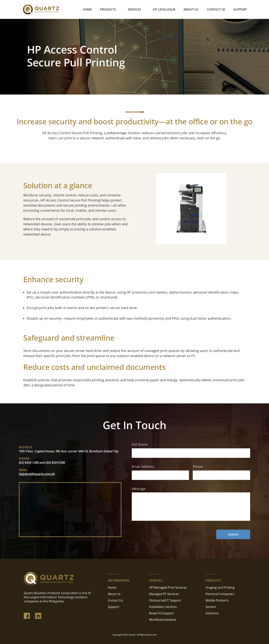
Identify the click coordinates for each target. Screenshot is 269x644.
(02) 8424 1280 (29, 463)
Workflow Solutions (163, 620)
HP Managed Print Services (168, 587)
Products (108, 10)
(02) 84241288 (55, 463)
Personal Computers (220, 594)
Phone (198, 467)
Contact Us (216, 10)
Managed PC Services (164, 594)
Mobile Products (217, 600)
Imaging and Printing (220, 587)
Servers (211, 607)
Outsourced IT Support (165, 600)
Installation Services (163, 607)
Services (134, 10)
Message (139, 489)
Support (240, 10)
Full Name (140, 444)
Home (87, 10)
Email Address (143, 467)
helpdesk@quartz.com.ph (37, 474)
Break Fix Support (161, 613)
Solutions (212, 613)
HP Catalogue (164, 10)
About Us (191, 10)
